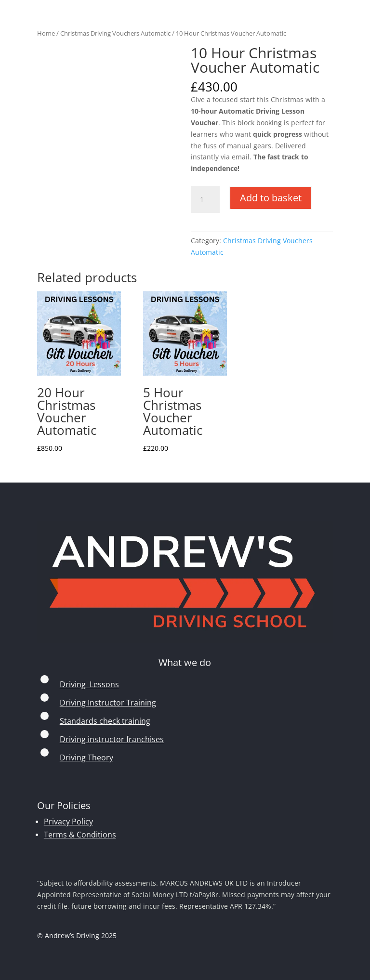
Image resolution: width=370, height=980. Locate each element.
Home (46, 33)
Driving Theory (86, 758)
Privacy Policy (68, 822)
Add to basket (271, 198)
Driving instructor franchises (112, 739)
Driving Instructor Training (108, 703)
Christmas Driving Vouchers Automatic (115, 33)
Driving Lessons (89, 684)
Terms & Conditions (80, 835)
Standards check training (105, 721)
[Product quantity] (205, 199)
